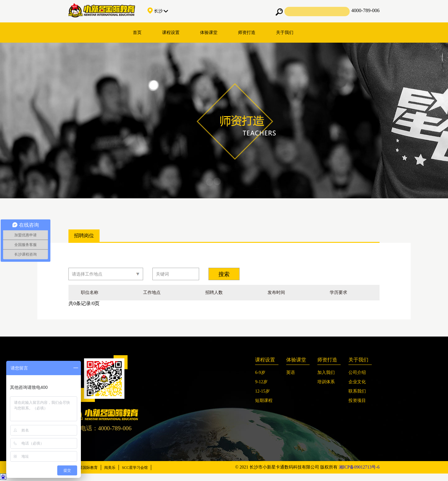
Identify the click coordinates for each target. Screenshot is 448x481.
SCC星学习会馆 (135, 468)
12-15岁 (262, 391)
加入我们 (326, 373)
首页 (137, 33)
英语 (291, 373)
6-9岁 (260, 373)
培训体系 (326, 382)
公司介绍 (357, 373)
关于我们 (285, 33)
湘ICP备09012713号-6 (359, 467)
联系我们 (357, 391)
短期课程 (264, 401)
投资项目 (357, 401)
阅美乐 (110, 468)
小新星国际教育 (85, 468)
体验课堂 (209, 33)
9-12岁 (261, 382)
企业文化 (357, 382)
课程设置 (171, 33)
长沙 (158, 11)
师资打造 (247, 33)
